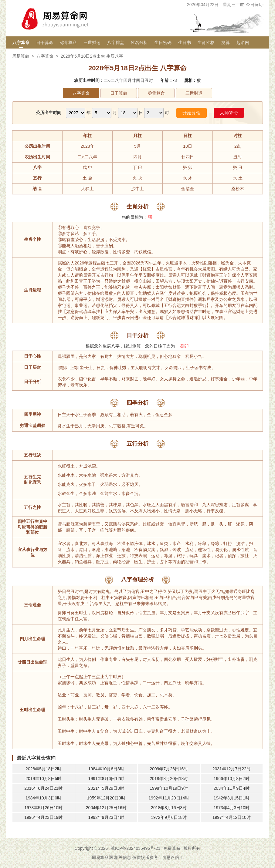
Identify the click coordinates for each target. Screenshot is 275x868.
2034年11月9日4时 (232, 788)
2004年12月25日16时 (106, 808)
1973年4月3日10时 (232, 808)
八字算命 (21, 42)
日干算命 (45, 42)
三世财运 (92, 42)
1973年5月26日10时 (43, 808)
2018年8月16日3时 (169, 808)
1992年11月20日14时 (169, 798)
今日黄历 (251, 5)
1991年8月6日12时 (106, 779)
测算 (226, 42)
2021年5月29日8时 (106, 788)
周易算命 (21, 56)
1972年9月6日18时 (169, 817)
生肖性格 (206, 42)
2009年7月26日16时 (169, 769)
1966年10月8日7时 (232, 779)
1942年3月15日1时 (232, 798)
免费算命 (172, 848)
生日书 (185, 42)
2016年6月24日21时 (43, 788)
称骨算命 (68, 42)
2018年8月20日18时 (169, 779)
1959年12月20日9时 (106, 798)
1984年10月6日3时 (106, 769)
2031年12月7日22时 (232, 769)
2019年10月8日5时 (43, 779)
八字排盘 (116, 42)
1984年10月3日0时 (43, 798)
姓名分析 (139, 42)
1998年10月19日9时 (169, 788)
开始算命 (192, 113)
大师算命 (229, 113)
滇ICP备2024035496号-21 (136, 848)
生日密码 (163, 42)
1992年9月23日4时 (106, 817)
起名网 (243, 42)
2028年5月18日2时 (43, 769)
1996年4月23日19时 (43, 817)
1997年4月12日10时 (232, 817)
